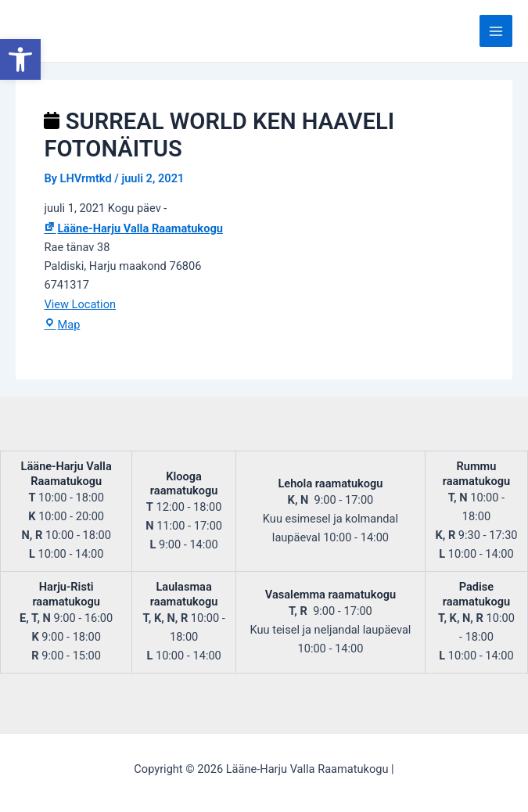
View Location (80, 304)
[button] (20, 59)
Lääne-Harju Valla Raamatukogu (133, 228)
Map (62, 325)
